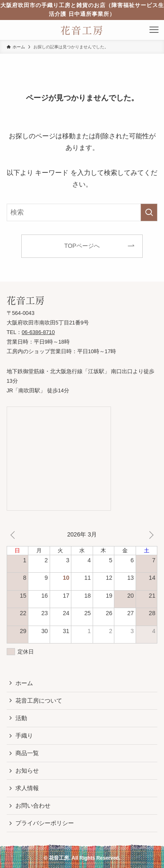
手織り (24, 736)
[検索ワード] (82, 212)
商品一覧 (27, 753)
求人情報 (27, 788)
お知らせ (27, 771)
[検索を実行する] (149, 212)
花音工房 (82, 30)
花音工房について (39, 701)
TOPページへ (82, 246)
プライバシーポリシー (45, 823)
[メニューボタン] (154, 30)
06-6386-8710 (38, 332)
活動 (21, 718)
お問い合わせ (33, 806)
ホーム (24, 683)
